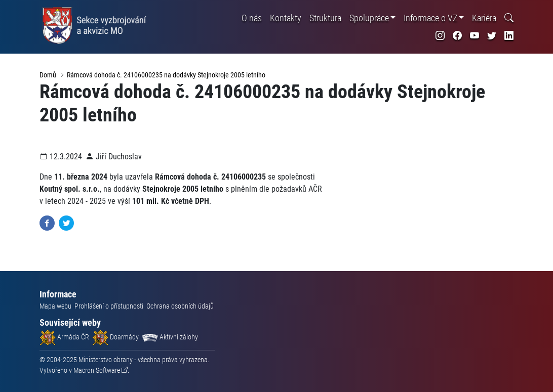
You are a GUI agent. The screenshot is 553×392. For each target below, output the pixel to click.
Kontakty (286, 18)
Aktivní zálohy (170, 337)
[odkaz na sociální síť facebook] (457, 36)
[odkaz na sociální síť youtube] (475, 36)
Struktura (325, 18)
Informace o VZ (430, 18)
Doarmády (115, 337)
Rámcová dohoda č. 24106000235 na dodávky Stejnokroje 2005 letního (166, 75)
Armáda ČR (64, 337)
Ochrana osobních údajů (180, 306)
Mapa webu (55, 306)
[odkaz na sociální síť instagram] (440, 36)
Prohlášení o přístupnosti (109, 306)
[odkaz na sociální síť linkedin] (509, 36)
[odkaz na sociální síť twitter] (492, 36)
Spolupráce (369, 18)
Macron (97, 370)
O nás (252, 18)
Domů (48, 75)
